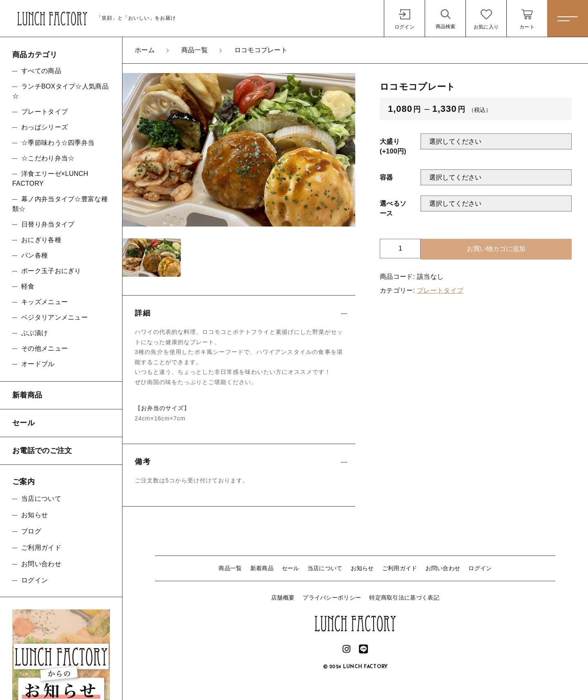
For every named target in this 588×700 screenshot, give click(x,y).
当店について (325, 568)
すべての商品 (41, 71)
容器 (386, 177)
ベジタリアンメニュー (55, 317)
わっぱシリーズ (45, 127)
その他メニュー (45, 348)
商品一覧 (230, 568)
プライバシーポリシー (332, 598)
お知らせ (362, 568)
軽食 (28, 286)
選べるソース (393, 208)
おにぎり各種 (41, 240)
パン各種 (35, 255)
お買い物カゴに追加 (496, 249)
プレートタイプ (440, 290)
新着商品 (262, 568)
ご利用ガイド (400, 568)
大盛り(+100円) (393, 146)
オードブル (38, 364)
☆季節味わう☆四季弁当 (61, 143)
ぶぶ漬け (35, 333)
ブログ (31, 531)
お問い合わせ (443, 568)
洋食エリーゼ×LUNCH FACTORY (50, 179)
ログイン (480, 568)
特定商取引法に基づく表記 (404, 598)
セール (291, 568)
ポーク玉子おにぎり (51, 271)
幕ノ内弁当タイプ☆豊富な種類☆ (60, 204)
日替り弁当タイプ (48, 224)
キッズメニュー (45, 302)
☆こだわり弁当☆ (48, 158)
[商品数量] (400, 249)
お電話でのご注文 (42, 451)
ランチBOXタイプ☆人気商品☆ (60, 91)
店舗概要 (283, 598)
